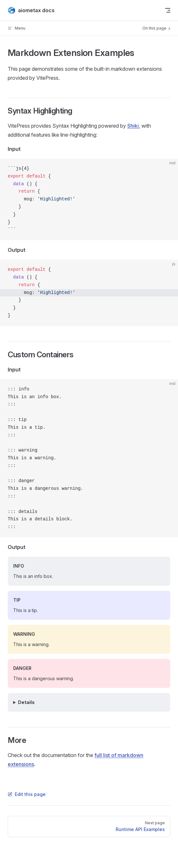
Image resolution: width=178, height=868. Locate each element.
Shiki (133, 126)
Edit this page (27, 794)
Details (26, 702)
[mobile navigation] (168, 10)
